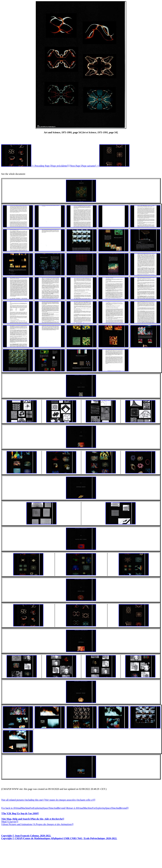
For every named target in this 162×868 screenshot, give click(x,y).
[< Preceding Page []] (35, 166)
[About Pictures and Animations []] (37, 824)
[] (20, 813)
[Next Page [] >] (99, 166)
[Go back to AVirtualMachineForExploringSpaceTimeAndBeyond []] (65, 808)
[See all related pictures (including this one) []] (48, 800)
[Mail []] (10, 822)
